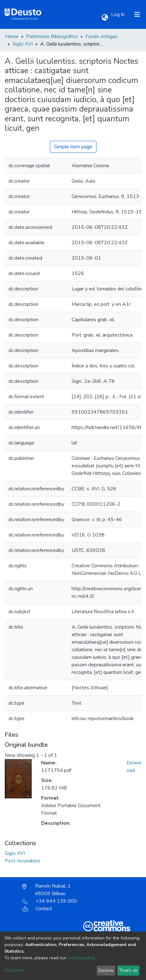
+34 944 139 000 (50, 901)
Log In (119, 14)
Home (12, 36)
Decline (106, 970)
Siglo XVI (23, 44)
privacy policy (81, 958)
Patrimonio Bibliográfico (52, 36)
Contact (37, 909)
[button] (105, 18)
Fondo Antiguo (102, 36)
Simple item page (73, 147)
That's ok (128, 970)
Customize (15, 970)
